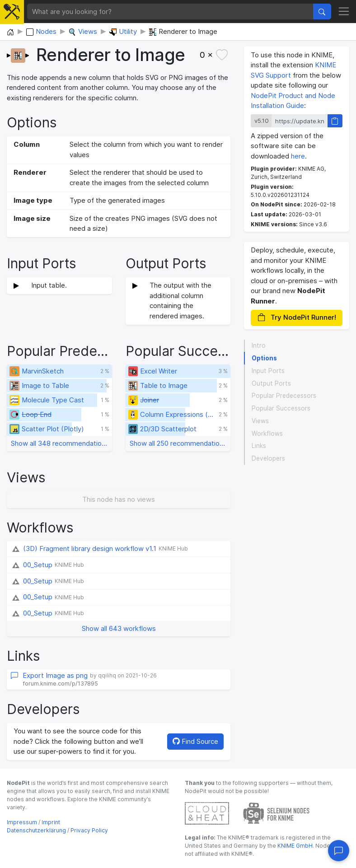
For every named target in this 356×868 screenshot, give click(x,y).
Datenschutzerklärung (36, 830)
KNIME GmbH (294, 846)
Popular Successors (281, 408)
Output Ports (271, 383)
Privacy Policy (89, 830)
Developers (268, 458)
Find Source (195, 741)
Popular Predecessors (284, 396)
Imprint (51, 822)
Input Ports (268, 371)
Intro (259, 345)
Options (264, 358)
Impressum (22, 822)
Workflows (267, 434)
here (298, 156)
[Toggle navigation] (344, 12)
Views (260, 421)
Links (259, 446)
